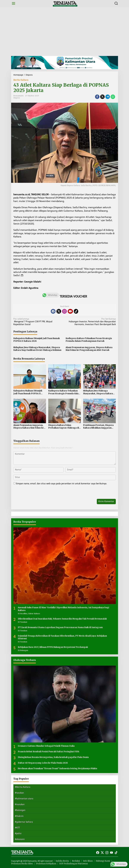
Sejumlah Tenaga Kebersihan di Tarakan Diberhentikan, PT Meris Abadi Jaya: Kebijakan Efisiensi (62, 637)
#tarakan (19, 793)
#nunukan (20, 804)
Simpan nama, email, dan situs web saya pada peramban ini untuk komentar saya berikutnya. (61, 484)
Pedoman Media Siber (22, 864)
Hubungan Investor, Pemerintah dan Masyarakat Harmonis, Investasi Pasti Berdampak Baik (91, 322)
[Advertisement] (64, 31)
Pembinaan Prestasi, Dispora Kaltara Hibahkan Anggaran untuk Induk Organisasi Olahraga (98, 427)
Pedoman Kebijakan (46, 864)
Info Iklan (88, 861)
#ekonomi (20, 839)
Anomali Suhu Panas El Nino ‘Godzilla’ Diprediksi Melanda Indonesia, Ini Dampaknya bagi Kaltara (63, 609)
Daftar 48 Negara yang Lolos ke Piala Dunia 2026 (43, 763)
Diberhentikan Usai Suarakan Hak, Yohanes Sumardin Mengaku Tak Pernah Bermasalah (62, 619)
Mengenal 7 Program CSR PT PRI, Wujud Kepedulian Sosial (38, 322)
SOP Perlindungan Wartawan (73, 864)
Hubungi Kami (103, 861)
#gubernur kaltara (24, 822)
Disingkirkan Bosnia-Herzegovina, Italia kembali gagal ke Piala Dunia (53, 757)
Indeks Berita (62, 861)
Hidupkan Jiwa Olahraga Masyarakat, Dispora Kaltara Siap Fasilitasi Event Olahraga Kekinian (37, 349)
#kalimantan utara (24, 799)
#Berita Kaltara (23, 787)
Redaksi (76, 861)
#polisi (18, 834)
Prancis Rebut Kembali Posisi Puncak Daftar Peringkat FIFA (48, 752)
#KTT (17, 828)
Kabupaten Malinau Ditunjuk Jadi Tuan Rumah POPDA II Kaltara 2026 (37, 340)
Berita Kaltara (21, 80)
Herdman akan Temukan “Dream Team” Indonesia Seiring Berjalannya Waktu (57, 769)
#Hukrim (19, 816)
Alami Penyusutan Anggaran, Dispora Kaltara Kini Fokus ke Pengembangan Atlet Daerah (89, 349)
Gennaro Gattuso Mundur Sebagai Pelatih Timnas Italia (46, 746)
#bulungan (20, 810)
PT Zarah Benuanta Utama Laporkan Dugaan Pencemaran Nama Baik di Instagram (60, 627)
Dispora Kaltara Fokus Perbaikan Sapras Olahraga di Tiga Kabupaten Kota (64, 427)
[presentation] (34, 492)
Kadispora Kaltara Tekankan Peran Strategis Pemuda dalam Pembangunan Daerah (89, 340)
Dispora (17, 98)
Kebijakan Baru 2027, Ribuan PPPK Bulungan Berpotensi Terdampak (53, 647)
